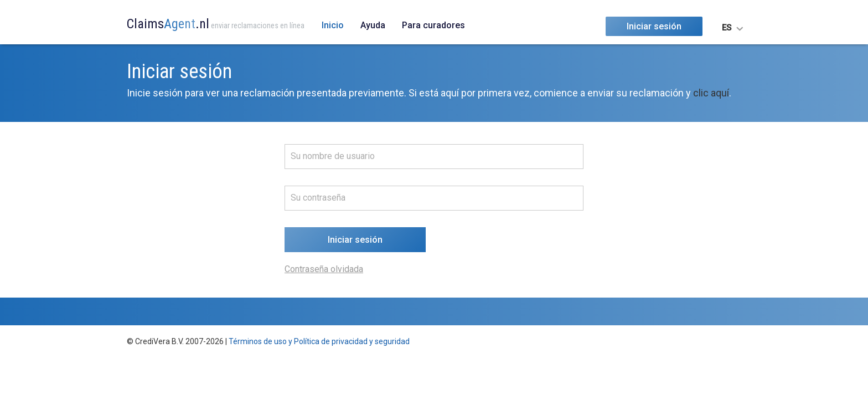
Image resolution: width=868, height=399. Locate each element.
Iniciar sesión (654, 26)
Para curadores (433, 25)
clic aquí (711, 93)
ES (727, 28)
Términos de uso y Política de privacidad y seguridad (319, 341)
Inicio (333, 25)
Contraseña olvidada (324, 269)
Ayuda (373, 25)
